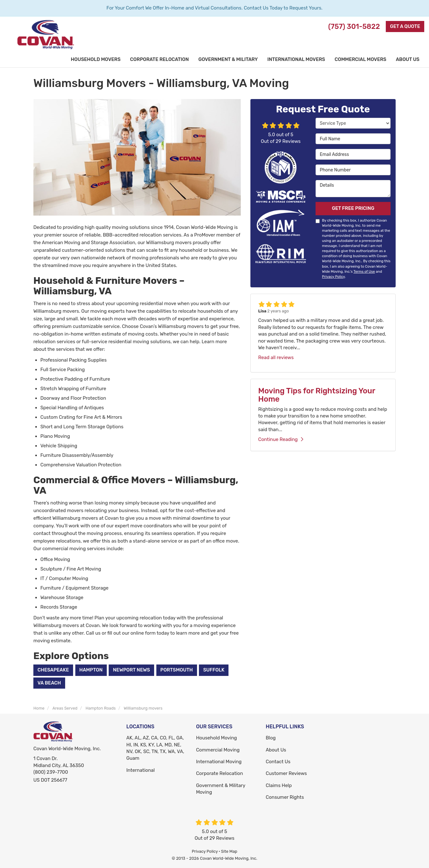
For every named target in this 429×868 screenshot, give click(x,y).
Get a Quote (405, 26)
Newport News (131, 670)
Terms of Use (364, 271)
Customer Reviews (286, 773)
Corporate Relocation (220, 773)
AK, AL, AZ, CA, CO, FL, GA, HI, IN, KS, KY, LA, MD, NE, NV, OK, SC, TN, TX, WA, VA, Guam (155, 748)
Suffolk (214, 670)
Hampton (91, 670)
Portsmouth (177, 670)
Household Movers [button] (96, 59)
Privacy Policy (333, 277)
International (141, 770)
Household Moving (217, 738)
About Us (276, 750)
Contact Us (278, 762)
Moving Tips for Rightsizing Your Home (317, 395)
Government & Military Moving (221, 789)
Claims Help (279, 785)
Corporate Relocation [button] (159, 59)
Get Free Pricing (353, 208)
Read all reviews (276, 357)
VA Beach (49, 683)
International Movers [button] (296, 59)
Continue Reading (281, 439)
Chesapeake (53, 670)
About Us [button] (408, 59)
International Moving (219, 762)
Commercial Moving (218, 750)
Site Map (229, 851)
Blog (271, 738)
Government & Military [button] (228, 59)
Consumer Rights (285, 797)
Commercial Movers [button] (361, 59)
